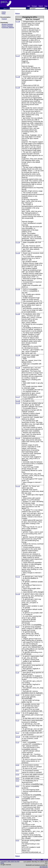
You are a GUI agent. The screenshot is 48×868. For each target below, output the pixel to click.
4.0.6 (17, 775)
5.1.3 (17, 720)
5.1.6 (17, 673)
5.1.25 (18, 88)
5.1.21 (18, 303)
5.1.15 (18, 403)
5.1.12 (18, 486)
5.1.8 (17, 656)
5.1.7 (17, 665)
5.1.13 (18, 438)
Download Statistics (8, 27)
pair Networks (44, 867)
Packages (34, 6)
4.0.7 (17, 771)
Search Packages (8, 26)
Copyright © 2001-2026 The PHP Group (10, 862)
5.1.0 (17, 742)
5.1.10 (18, 594)
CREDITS (45, 860)
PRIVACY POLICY (36, 860)
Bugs (46, 6)
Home (4, 12)
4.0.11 (18, 713)
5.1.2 (17, 733)
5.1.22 (18, 289)
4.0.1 (17, 816)
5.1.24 (18, 242)
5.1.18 (18, 368)
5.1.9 (17, 627)
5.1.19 (18, 355)
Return (18, 13)
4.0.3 (17, 786)
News (4, 14)
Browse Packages (8, 24)
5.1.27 (18, 56)
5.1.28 (18, 22)
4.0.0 (17, 840)
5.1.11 (18, 577)
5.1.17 (18, 397)
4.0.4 (17, 781)
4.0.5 (17, 778)
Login (29, 6)
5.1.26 (18, 77)
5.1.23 (18, 253)
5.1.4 (17, 704)
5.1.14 (18, 417)
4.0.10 (18, 737)
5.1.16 (18, 401)
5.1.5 (17, 695)
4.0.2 (17, 797)
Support (41, 6)
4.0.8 (17, 765)
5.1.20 (18, 314)
